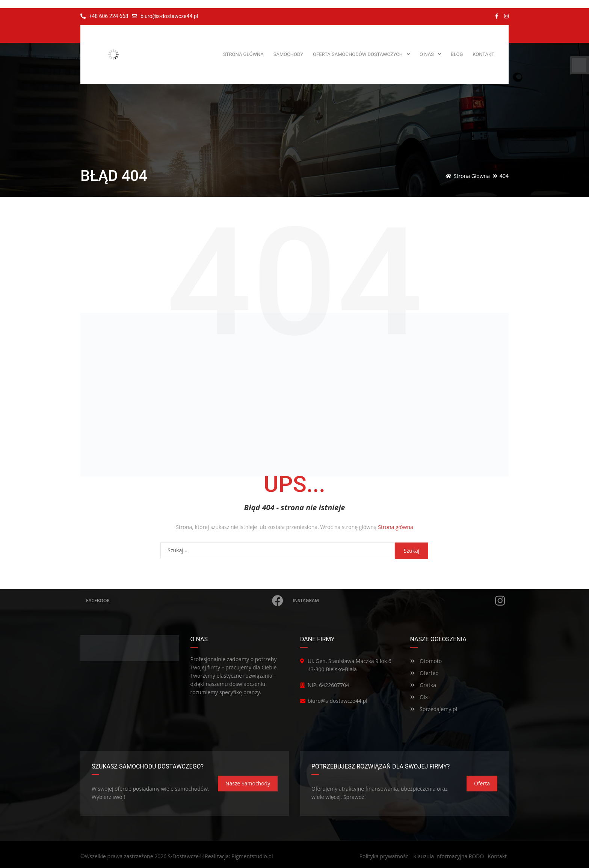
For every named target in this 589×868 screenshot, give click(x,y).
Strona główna (396, 527)
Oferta (482, 783)
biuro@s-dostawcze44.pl (169, 16)
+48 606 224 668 (104, 16)
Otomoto (426, 661)
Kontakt (497, 856)
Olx (419, 697)
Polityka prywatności (385, 856)
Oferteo (424, 673)
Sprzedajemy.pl (434, 709)
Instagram (399, 601)
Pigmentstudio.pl (252, 856)
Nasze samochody (248, 783)
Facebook (185, 601)
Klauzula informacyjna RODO (449, 856)
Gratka (423, 685)
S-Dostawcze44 (186, 856)
